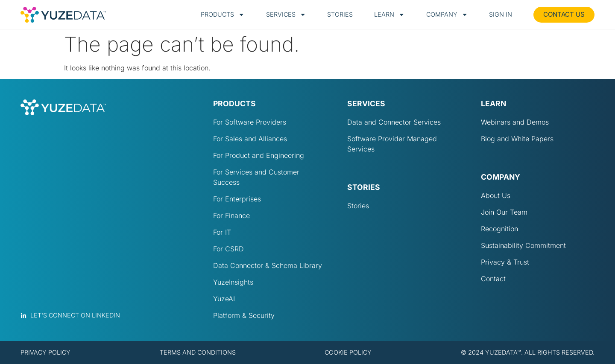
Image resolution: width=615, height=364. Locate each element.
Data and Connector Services (394, 122)
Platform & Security (244, 315)
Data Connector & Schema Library (268, 265)
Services (286, 15)
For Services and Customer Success (256, 177)
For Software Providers (250, 122)
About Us (496, 195)
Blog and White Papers (517, 139)
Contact (493, 279)
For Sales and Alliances (250, 139)
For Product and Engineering (259, 155)
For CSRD (228, 249)
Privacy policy (45, 352)
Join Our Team (504, 212)
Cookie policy (348, 352)
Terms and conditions (198, 352)
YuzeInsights (233, 282)
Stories (340, 14)
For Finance (231, 215)
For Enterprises (237, 199)
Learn (389, 15)
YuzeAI (224, 299)
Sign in (501, 14)
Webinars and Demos (515, 122)
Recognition (499, 229)
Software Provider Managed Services (392, 144)
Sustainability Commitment (523, 245)
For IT (222, 232)
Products (223, 15)
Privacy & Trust (505, 262)
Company (447, 15)
